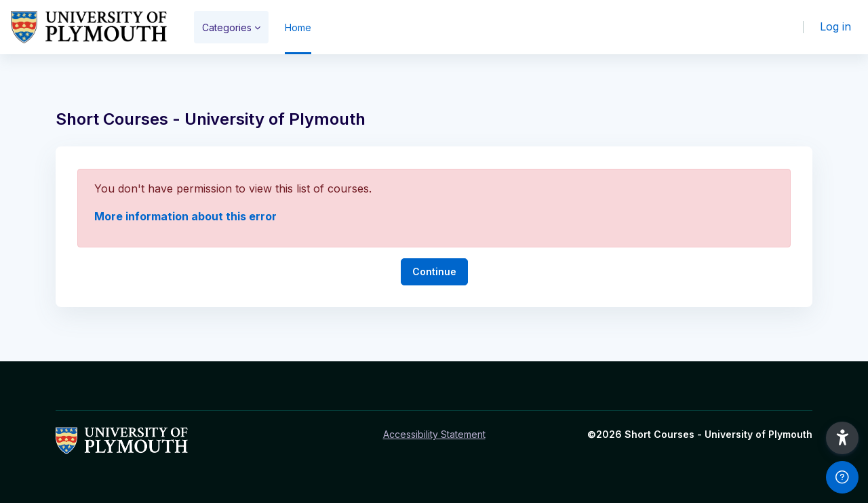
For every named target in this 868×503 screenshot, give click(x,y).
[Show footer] (842, 477)
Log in (835, 26)
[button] (842, 438)
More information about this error (185, 216)
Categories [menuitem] (227, 27)
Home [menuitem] (298, 27)
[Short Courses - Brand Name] (89, 27)
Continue (434, 271)
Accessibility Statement (434, 434)
